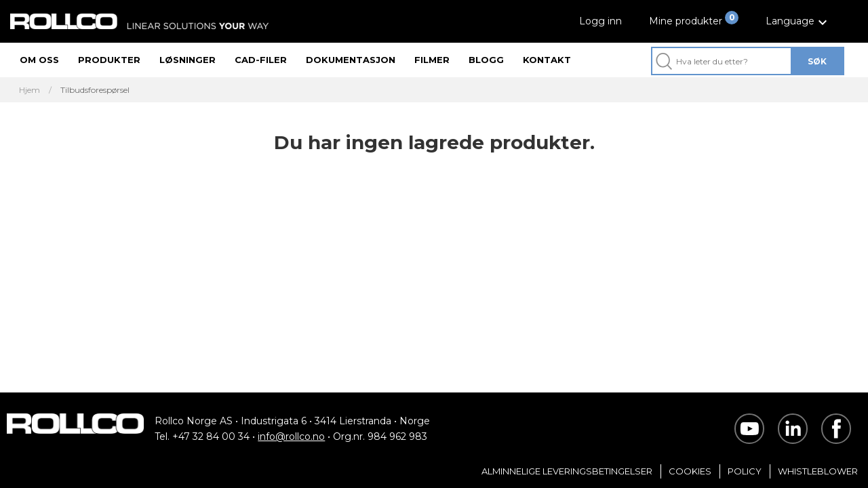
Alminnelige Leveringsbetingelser (567, 471)
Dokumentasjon (351, 60)
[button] (798, 21)
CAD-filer (261, 60)
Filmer (432, 60)
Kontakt (547, 60)
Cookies (690, 471)
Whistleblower (818, 471)
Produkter (109, 60)
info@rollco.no (291, 436)
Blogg (486, 60)
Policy (745, 471)
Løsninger (188, 60)
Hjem (29, 90)
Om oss (39, 60)
